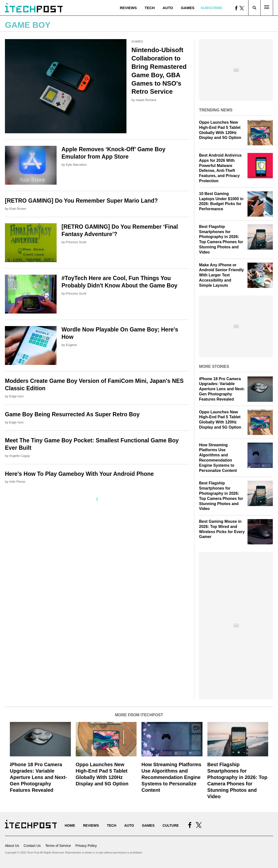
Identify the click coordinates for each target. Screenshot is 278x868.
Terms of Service (58, 846)
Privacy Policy (86, 846)
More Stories (214, 367)
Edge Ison (16, 396)
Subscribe (211, 8)
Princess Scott (76, 242)
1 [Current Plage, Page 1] (97, 499)
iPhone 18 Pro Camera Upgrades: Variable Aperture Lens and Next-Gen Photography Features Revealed (222, 389)
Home (70, 825)
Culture (171, 825)
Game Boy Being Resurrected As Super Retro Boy (72, 414)
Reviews (128, 8)
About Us (12, 846)
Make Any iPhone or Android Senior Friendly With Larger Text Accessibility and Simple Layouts (221, 275)
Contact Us (32, 846)
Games (188, 8)
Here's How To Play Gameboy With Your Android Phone (79, 474)
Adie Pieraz (17, 482)
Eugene (71, 345)
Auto (168, 8)
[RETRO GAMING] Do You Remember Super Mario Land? (81, 201)
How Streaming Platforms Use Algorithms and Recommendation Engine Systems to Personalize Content (171, 777)
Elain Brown (18, 209)
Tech (150, 8)
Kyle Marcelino (76, 165)
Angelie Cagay (20, 456)
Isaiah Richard (146, 100)
